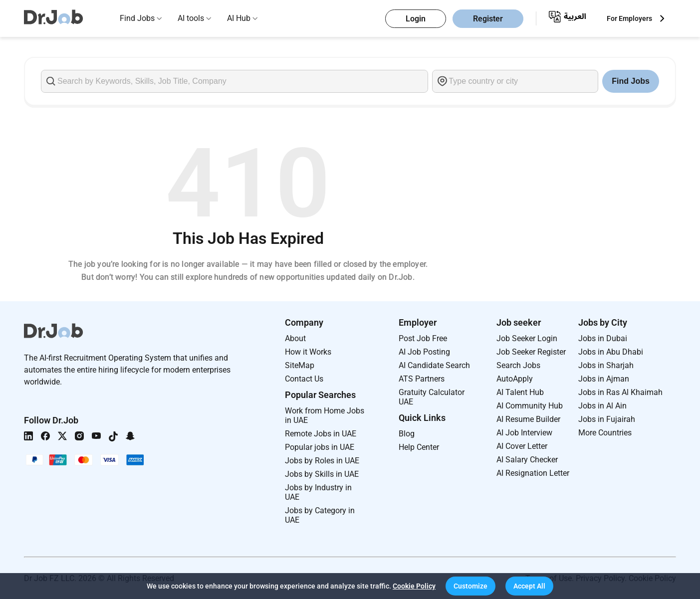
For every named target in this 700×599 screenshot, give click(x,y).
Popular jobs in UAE (320, 447)
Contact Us (304, 379)
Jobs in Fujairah (607, 419)
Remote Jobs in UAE (321, 434)
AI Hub (239, 18)
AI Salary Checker (527, 460)
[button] (470, 586)
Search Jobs (518, 365)
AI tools (191, 18)
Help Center (419, 447)
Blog (407, 434)
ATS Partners (422, 379)
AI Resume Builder (528, 419)
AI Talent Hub (520, 392)
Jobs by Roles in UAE (322, 461)
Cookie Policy (414, 586)
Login (416, 19)
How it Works (308, 352)
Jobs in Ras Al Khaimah (620, 392)
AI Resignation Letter (533, 473)
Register (488, 19)
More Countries (605, 433)
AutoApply (515, 379)
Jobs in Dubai (603, 338)
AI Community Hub (530, 406)
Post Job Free (423, 338)
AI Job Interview (524, 433)
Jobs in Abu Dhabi (611, 352)
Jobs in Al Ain (602, 406)
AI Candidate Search (434, 365)
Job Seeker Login (527, 338)
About (295, 338)
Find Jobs (137, 18)
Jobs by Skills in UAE (322, 474)
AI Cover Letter (522, 446)
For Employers (629, 18)
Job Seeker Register (531, 352)
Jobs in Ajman (604, 379)
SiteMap (300, 365)
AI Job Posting (424, 352)
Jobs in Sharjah (606, 365)
